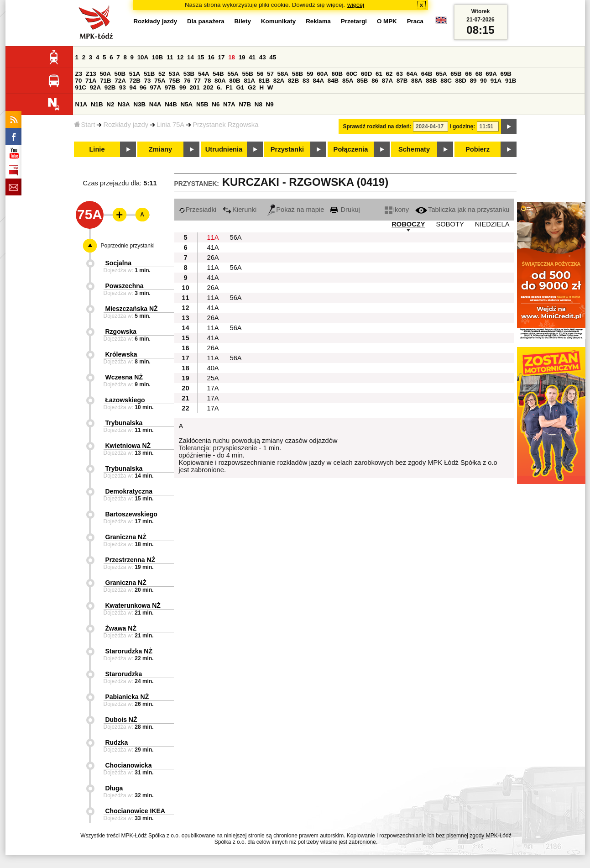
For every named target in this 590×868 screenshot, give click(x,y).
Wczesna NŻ (124, 377)
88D (461, 81)
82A (279, 81)
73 (148, 81)
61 (379, 74)
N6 (216, 104)
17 (222, 57)
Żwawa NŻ (121, 628)
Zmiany (160, 149)
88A (417, 81)
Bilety (243, 21)
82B (293, 81)
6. (219, 87)
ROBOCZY (408, 224)
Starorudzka (124, 674)
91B (511, 81)
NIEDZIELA (492, 224)
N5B (202, 104)
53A (174, 74)
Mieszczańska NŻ (132, 309)
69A (491, 74)
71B (105, 81)
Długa (114, 788)
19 (242, 57)
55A (233, 74)
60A (322, 74)
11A (213, 237)
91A (496, 81)
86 (375, 81)
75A (160, 81)
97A (156, 87)
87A (387, 81)
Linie (97, 149)
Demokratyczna (129, 491)
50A (105, 74)
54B (218, 74)
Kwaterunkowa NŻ (133, 605)
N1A (81, 104)
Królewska (121, 354)
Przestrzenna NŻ (131, 560)
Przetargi (354, 21)
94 (133, 87)
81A (249, 81)
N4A (155, 104)
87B (402, 81)
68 (479, 74)
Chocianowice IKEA (135, 811)
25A (213, 378)
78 (208, 81)
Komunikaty (278, 21)
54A (204, 74)
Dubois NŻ (121, 720)
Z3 (79, 74)
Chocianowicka (129, 765)
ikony (397, 210)
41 (252, 57)
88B (431, 81)
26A (213, 258)
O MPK (387, 21)
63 (399, 74)
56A (236, 237)
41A (213, 247)
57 (270, 74)
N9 (270, 104)
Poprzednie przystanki (128, 246)
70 (79, 81)
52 (162, 74)
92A (95, 87)
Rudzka (117, 742)
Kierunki (240, 210)
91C (81, 87)
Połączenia (351, 149)
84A (318, 81)
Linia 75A (170, 125)
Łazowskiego (125, 400)
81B (264, 81)
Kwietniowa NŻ (128, 446)
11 (170, 57)
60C (352, 74)
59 (310, 74)
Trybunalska (124, 423)
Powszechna (125, 286)
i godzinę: (462, 126)
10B (157, 57)
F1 (229, 87)
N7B (245, 104)
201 (194, 87)
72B (135, 81)
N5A (187, 104)
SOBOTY (450, 224)
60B (337, 74)
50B (120, 74)
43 (263, 57)
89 (473, 81)
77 (197, 81)
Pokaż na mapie (296, 210)
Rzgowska (121, 331)
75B (174, 81)
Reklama (318, 21)
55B (247, 74)
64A (412, 74)
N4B (171, 104)
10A (143, 57)
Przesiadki (198, 210)
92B (110, 87)
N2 (110, 104)
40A (213, 368)
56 (260, 74)
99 (183, 87)
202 (208, 87)
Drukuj (345, 210)
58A (283, 74)
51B (149, 74)
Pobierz (478, 149)
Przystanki (287, 149)
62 (389, 74)
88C (446, 81)
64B (427, 74)
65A (441, 74)
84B (333, 81)
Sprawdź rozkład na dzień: (377, 126)
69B (506, 74)
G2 (252, 87)
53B (189, 74)
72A (120, 81)
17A (213, 388)
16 (211, 57)
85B (362, 81)
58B (298, 74)
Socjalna (119, 263)
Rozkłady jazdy (126, 125)
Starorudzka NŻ (129, 651)
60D (366, 74)
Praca (415, 21)
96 (143, 87)
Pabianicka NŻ (127, 697)
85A (348, 81)
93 (123, 87)
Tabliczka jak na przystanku (462, 210)
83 (306, 81)
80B (235, 81)
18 (232, 57)
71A (91, 81)
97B (170, 87)
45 (273, 57)
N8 (258, 104)
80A (220, 81)
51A (135, 74)
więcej (356, 5)
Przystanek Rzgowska (225, 125)
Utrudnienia (224, 149)
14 (191, 57)
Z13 (91, 74)
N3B (139, 104)
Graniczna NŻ (126, 537)
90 (483, 81)
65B (456, 74)
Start (85, 125)
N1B (97, 104)
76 (187, 81)
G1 (240, 87)
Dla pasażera (206, 21)
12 (180, 57)
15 (201, 57)
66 (468, 74)
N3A (124, 104)
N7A (229, 104)
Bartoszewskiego (131, 514)
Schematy (414, 149)
